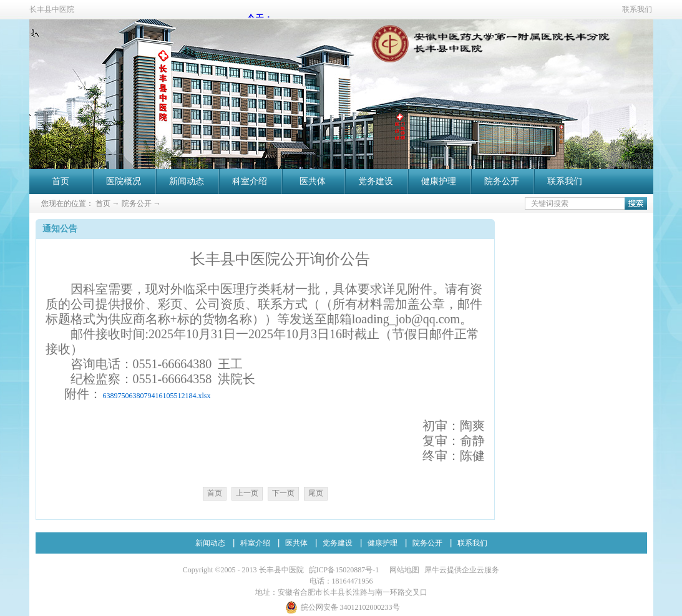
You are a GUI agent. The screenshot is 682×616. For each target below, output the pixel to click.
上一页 (247, 493)
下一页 (283, 493)
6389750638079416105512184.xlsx (157, 396)
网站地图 (402, 570)
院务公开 (137, 203)
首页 (61, 181)
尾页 (316, 493)
